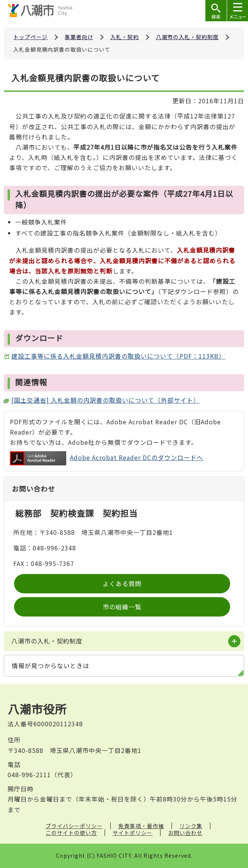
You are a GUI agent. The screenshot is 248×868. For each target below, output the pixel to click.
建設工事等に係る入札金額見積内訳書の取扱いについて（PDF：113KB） (118, 356)
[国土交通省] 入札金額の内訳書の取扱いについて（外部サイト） (106, 400)
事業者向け (79, 37)
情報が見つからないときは (51, 666)
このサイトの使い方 (71, 833)
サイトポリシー (133, 833)
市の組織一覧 (122, 607)
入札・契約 (125, 37)
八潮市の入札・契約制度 (187, 37)
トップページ (30, 37)
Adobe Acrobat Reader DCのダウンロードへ (107, 458)
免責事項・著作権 (141, 826)
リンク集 (191, 826)
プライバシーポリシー (74, 826)
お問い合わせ (185, 833)
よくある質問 (122, 583)
